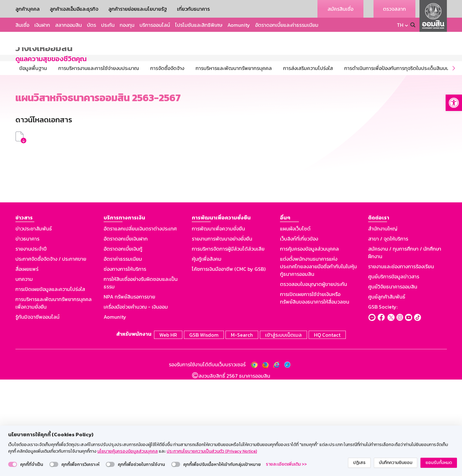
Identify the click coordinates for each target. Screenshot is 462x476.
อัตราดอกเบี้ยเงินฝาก (126, 336)
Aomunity (239, 25)
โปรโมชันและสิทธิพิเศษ (199, 25)
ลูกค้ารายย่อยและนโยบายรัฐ (138, 9)
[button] (454, 103)
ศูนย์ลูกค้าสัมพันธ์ (387, 394)
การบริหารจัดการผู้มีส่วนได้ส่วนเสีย (228, 346)
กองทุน (127, 25)
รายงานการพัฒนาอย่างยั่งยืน (222, 336)
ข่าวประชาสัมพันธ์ (34, 326)
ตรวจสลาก (394, 9)
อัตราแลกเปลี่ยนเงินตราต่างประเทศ (140, 326)
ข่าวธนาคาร (27, 336)
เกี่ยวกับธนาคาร (193, 9)
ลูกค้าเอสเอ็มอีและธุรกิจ (74, 9)
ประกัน (108, 25)
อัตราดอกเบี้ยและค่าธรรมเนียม (287, 25)
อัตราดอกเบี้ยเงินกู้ (123, 346)
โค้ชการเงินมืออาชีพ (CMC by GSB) (229, 366)
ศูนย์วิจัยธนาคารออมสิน (393, 384)
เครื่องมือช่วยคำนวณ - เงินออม (136, 404)
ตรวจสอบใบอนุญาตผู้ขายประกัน (314, 381)
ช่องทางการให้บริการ (125, 366)
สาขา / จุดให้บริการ (388, 336)
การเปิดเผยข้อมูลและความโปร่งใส (50, 386)
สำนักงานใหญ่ (383, 326)
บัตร (91, 25)
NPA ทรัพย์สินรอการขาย (129, 394)
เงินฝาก (42, 25)
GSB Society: (383, 404)
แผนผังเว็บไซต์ (295, 326)
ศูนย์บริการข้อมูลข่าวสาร (394, 374)
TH (400, 25)
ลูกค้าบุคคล (28, 9)
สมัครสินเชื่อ (340, 9)
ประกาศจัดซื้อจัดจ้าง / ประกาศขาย (51, 356)
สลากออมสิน (68, 25)
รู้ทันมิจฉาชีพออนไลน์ (37, 414)
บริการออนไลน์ (155, 25)
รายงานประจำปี (31, 346)
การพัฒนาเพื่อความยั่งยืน (218, 326)
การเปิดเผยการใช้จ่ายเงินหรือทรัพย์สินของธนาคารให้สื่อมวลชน (315, 395)
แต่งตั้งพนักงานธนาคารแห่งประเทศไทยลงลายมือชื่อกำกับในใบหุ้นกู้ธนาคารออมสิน (318, 364)
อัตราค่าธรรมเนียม (123, 356)
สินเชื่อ (22, 25)
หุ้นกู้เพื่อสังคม (207, 356)
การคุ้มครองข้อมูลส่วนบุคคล (309, 346)
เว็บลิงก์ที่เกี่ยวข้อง (299, 336)
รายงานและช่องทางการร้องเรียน (401, 364)
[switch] (13, 464)
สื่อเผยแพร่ (27, 366)
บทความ (24, 376)
